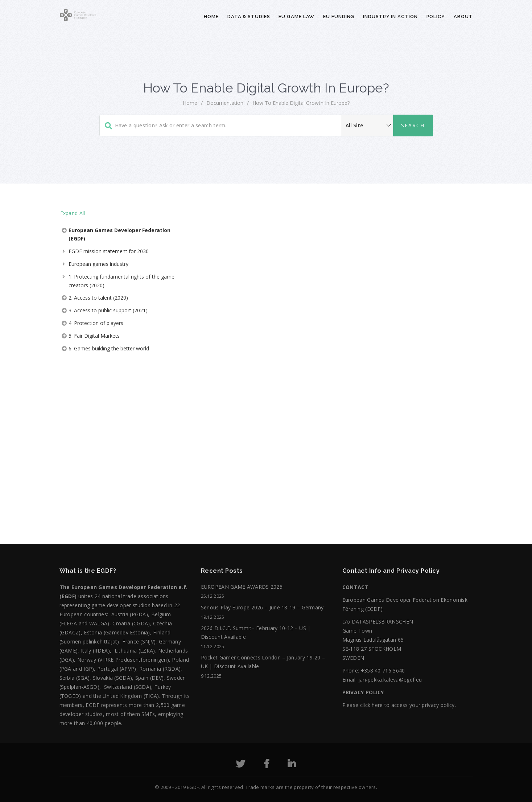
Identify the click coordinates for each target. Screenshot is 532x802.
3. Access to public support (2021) (108, 310)
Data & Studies (249, 17)
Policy (436, 17)
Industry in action (390, 17)
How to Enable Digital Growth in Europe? (301, 103)
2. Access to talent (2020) (98, 298)
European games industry (98, 264)
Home (211, 17)
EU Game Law (296, 17)
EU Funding (339, 17)
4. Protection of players (96, 323)
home (190, 103)
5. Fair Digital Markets (94, 336)
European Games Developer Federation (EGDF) (119, 235)
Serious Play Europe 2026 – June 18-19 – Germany (262, 607)
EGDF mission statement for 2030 (109, 251)
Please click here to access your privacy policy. (399, 705)
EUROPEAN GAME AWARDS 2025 (242, 587)
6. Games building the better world (109, 348)
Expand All (73, 213)
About (463, 17)
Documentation (225, 103)
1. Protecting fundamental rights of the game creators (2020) (121, 281)
